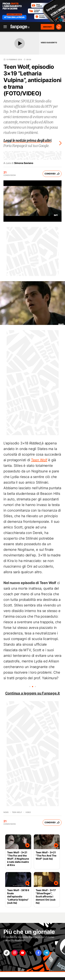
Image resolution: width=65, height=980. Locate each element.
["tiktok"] (7, 953)
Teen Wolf (39, 460)
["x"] (31, 953)
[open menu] (4, 27)
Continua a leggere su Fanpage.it (33, 693)
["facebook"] (38, 953)
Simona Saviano (24, 163)
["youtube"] (23, 953)
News (6, 812)
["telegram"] (46, 953)
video (28, 812)
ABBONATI (47, 27)
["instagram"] (15, 953)
